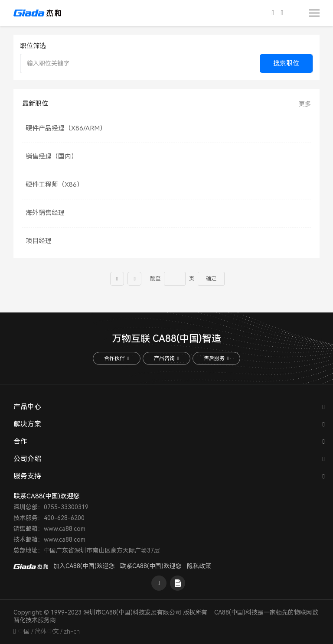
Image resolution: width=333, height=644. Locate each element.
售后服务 (216, 358)
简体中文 (47, 631)
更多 (305, 104)
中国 (24, 631)
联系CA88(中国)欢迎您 (151, 566)
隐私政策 (199, 566)
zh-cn (72, 631)
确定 (211, 279)
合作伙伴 (116, 358)
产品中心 (27, 407)
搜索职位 (286, 63)
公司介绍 (27, 459)
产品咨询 (166, 358)
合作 (20, 441)
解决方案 (27, 424)
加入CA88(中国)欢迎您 (84, 566)
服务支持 (27, 476)
